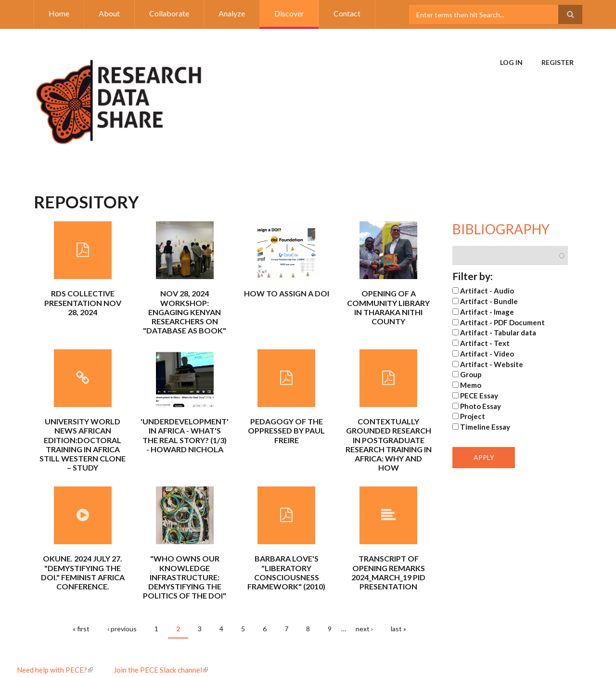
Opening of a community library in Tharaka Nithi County (388, 307)
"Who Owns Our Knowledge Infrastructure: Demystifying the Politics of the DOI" (185, 577)
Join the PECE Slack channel (161, 670)
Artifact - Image (487, 312)
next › (364, 629)
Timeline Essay (485, 427)
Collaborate (169, 13)
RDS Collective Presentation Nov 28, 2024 (83, 302)
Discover (289, 13)
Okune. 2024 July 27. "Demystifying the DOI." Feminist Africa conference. (83, 572)
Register (558, 62)
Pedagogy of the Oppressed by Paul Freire (286, 430)
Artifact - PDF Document (502, 322)
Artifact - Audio (487, 291)
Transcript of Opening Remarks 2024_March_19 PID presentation (388, 572)
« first (81, 629)
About (109, 13)
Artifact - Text (485, 343)
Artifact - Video (487, 354)
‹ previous (122, 629)
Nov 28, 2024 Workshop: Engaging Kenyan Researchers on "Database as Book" (185, 312)
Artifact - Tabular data (498, 332)
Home (59, 13)
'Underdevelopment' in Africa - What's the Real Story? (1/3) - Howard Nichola (185, 435)
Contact (347, 13)
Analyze (232, 13)
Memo (471, 385)
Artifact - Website (492, 364)
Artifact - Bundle (489, 301)
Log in (511, 62)
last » (398, 629)
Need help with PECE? (55, 670)
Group (471, 374)
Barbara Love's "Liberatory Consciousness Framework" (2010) (286, 572)
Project (473, 416)
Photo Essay (481, 406)
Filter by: (473, 276)
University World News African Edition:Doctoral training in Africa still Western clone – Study (83, 444)
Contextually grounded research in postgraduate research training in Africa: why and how (389, 444)
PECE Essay (479, 396)
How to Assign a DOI (287, 293)
